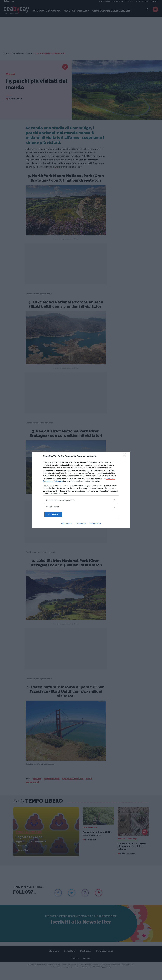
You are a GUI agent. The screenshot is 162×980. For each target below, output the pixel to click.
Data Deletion (67, 524)
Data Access (81, 524)
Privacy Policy (95, 524)
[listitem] (81, 500)
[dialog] (81, 490)
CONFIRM (56, 514)
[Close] (125, 456)
